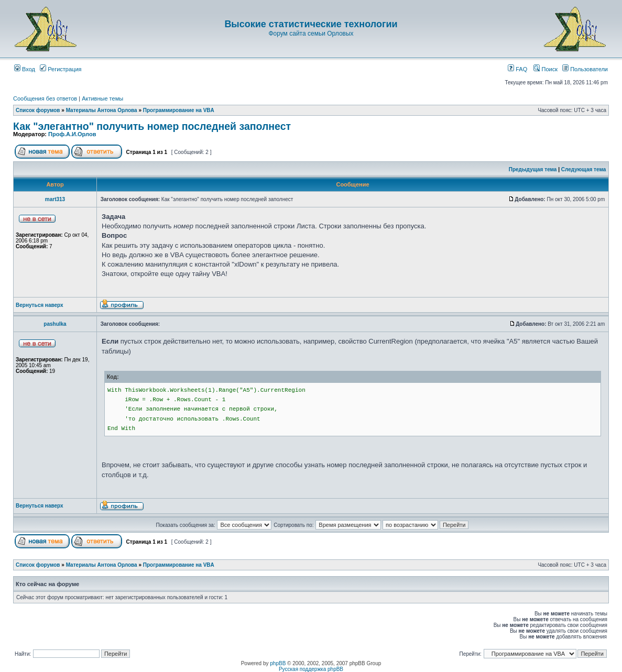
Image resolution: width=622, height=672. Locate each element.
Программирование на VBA (179, 110)
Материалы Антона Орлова (102, 110)
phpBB (278, 663)
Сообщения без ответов (45, 98)
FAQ (517, 69)
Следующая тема (583, 169)
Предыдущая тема (533, 169)
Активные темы (102, 98)
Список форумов (38, 110)
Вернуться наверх (40, 305)
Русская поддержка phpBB (311, 669)
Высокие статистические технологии (311, 24)
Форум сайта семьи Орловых (311, 34)
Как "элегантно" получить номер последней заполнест (152, 126)
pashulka (55, 324)
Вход (25, 69)
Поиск (545, 69)
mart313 (55, 199)
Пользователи (585, 69)
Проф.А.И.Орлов (72, 134)
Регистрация (61, 69)
